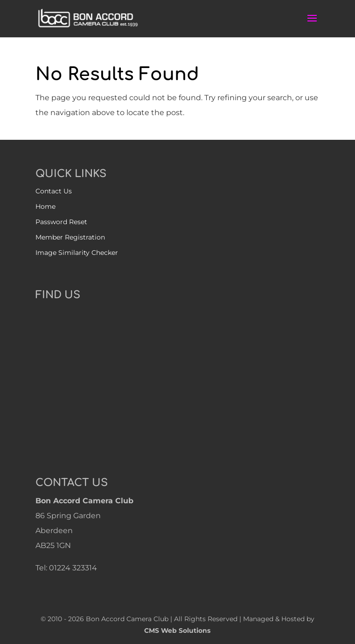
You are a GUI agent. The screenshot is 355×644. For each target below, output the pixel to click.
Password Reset (61, 222)
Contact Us (54, 191)
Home (45, 206)
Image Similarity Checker (77, 253)
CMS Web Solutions (177, 630)
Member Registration (70, 237)
